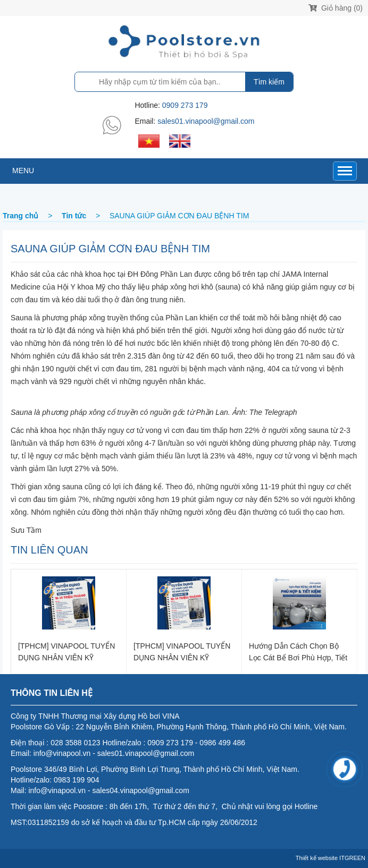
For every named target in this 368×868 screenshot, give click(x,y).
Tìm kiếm (269, 82)
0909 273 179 (185, 105)
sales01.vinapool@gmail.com (206, 121)
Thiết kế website (317, 858)
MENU (23, 171)
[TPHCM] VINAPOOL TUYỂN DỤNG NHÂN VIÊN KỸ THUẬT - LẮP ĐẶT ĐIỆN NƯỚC (66, 652)
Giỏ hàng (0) (336, 8)
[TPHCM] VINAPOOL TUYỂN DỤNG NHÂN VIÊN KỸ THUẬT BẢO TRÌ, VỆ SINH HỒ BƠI (182, 652)
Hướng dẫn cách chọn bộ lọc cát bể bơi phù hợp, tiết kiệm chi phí (298, 652)
